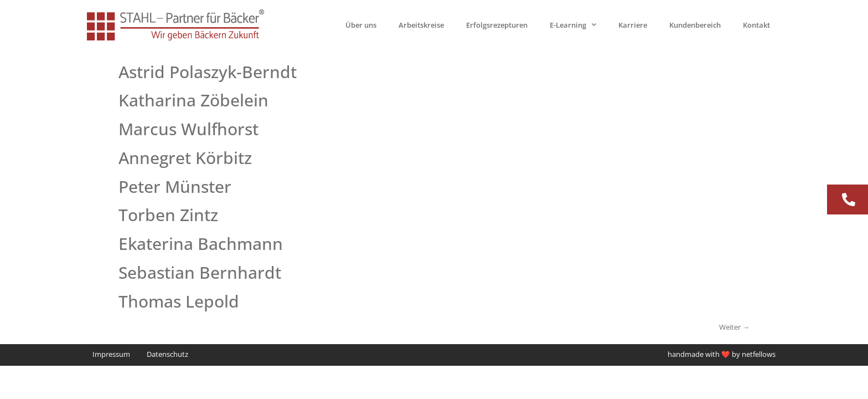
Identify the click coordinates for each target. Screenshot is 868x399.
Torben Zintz (168, 215)
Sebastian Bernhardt (200, 272)
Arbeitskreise (421, 25)
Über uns (361, 25)
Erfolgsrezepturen (497, 25)
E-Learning (573, 25)
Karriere (633, 25)
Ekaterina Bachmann (201, 244)
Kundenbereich (695, 25)
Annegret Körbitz (185, 158)
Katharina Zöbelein (193, 100)
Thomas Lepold (179, 301)
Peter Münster (175, 186)
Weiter (734, 327)
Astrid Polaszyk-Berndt (208, 72)
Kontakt (756, 25)
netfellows (759, 354)
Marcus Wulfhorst (188, 129)
